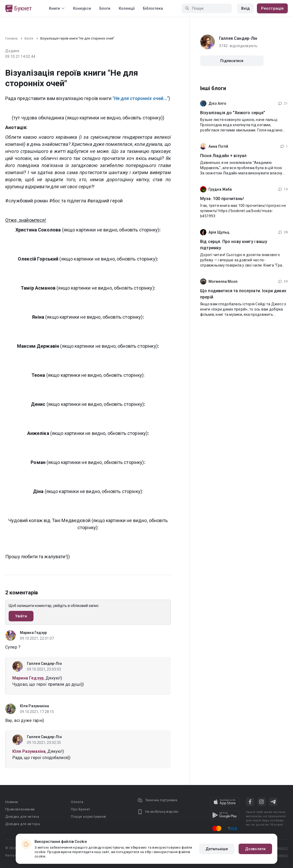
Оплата (77, 802)
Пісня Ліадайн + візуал (223, 156)
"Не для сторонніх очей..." (140, 98)
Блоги (105, 8)
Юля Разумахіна (34, 706)
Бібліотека (153, 8)
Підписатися (232, 61)
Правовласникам (20, 809)
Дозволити (255, 849)
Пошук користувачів (88, 817)
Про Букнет (81, 809)
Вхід (245, 8)
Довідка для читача (22, 817)
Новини (12, 802)
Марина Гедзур (33, 633)
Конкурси (82, 8)
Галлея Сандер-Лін (44, 664)
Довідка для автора (22, 824)
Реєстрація (272, 8)
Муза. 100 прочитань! (222, 199)
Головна (11, 38)
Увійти (21, 616)
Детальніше (217, 849)
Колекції (127, 8)
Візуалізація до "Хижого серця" (233, 113)
